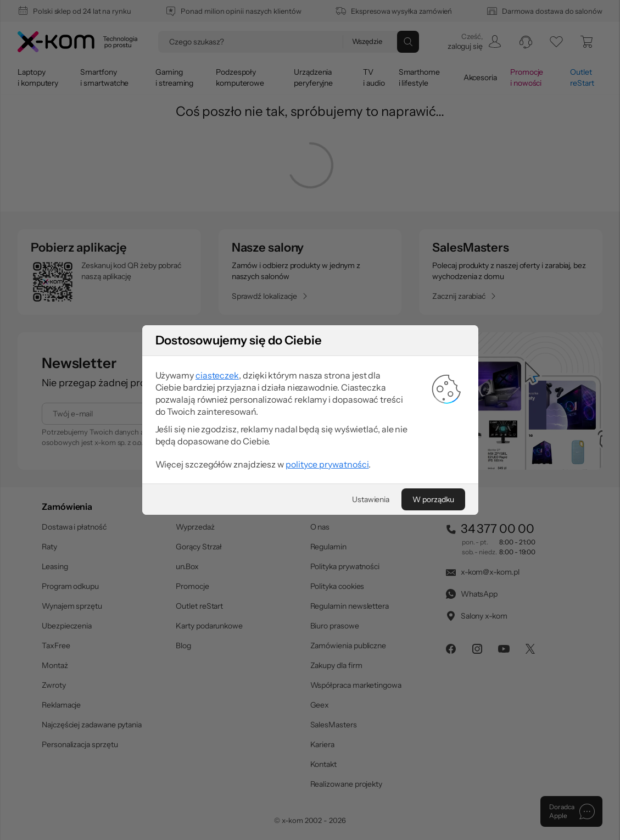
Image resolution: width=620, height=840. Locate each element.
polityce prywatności (327, 464)
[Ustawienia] (371, 499)
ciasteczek (217, 375)
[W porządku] (433, 499)
